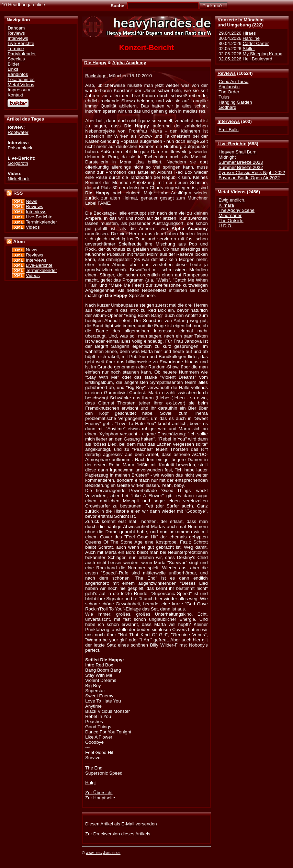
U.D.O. (226, 226)
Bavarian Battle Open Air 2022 (249, 178)
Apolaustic (229, 87)
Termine (16, 49)
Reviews (227, 73)
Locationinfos (21, 79)
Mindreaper (230, 215)
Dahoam (16, 28)
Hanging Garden (235, 102)
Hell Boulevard (257, 59)
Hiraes (249, 33)
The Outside (231, 221)
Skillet (249, 49)
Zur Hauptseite (100, 798)
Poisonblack (20, 148)
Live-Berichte (232, 144)
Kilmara (226, 205)
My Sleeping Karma (262, 54)
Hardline (251, 38)
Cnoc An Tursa (233, 82)
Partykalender (22, 54)
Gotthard (227, 107)
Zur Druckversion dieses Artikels (118, 834)
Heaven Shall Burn (238, 152)
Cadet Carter (256, 43)
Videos (33, 227)
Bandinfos (18, 74)
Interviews (229, 121)
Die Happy (95, 63)
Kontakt (15, 95)
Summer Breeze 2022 (241, 167)
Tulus (224, 97)
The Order (229, 92)
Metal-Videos (232, 192)
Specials (16, 59)
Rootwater (18, 132)
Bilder (13, 64)
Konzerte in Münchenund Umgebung (240, 22)
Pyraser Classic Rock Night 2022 (252, 173)
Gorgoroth (18, 163)
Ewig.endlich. (232, 200)
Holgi (90, 783)
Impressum (19, 90)
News (31, 201)
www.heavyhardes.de (103, 853)
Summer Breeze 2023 (241, 162)
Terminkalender (41, 222)
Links (13, 69)
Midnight (227, 157)
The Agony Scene (236, 210)
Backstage (96, 76)
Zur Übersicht (99, 793)
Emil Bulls (228, 130)
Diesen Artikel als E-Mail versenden (121, 824)
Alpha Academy (129, 63)
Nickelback (19, 179)
